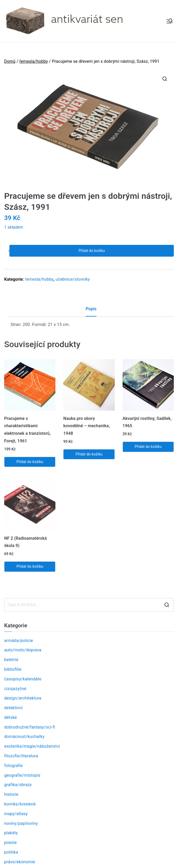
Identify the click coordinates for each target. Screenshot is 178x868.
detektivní (13, 708)
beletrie (11, 660)
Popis (91, 309)
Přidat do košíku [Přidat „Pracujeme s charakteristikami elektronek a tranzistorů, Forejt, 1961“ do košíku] (30, 462)
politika (11, 852)
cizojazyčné (15, 689)
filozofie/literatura (21, 756)
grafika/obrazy (18, 785)
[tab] (91, 311)
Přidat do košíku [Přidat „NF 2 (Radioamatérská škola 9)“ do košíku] (30, 566)
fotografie (13, 766)
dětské (10, 717)
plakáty (11, 833)
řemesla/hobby (34, 61)
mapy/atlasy (16, 814)
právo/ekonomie (20, 862)
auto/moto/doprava (23, 650)
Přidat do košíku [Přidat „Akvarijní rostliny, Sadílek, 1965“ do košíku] (148, 447)
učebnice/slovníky (73, 279)
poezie (10, 842)
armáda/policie (19, 641)
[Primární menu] (170, 21)
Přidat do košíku (91, 251)
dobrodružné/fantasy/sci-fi (30, 727)
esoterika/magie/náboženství (32, 746)
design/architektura (23, 698)
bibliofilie (13, 669)
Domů (10, 61)
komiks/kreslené (20, 804)
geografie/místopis (22, 775)
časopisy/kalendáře (23, 679)
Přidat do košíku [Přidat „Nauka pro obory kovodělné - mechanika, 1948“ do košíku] (89, 454)
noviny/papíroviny (21, 823)
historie (11, 794)
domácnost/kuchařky (24, 737)
